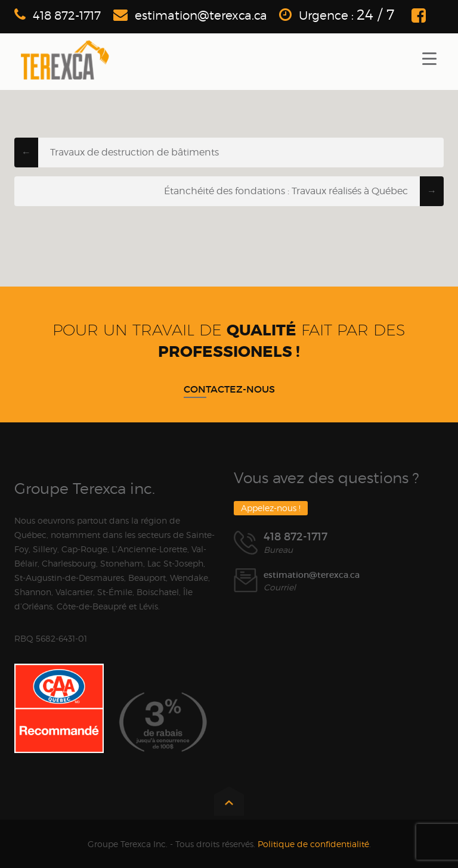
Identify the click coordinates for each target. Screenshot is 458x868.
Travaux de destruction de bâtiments (134, 152)
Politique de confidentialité (313, 844)
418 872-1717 (67, 15)
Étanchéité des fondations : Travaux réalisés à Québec (286, 191)
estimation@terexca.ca (201, 15)
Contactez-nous (229, 389)
